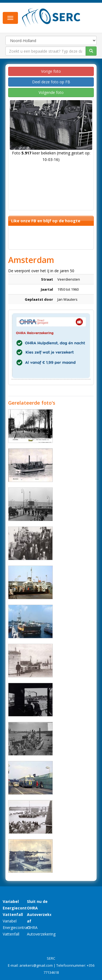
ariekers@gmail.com (36, 965)
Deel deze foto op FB (51, 82)
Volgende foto (51, 92)
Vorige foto (51, 71)
